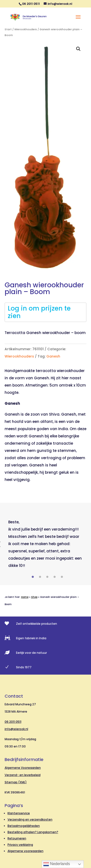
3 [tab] (47, 577)
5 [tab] (62, 577)
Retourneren (17, 838)
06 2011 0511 (13, 722)
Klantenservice (19, 813)
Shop (34, 597)
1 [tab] (33, 577)
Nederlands (57, 864)
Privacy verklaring (20, 845)
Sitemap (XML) (16, 782)
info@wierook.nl (16, 729)
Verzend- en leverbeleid (23, 775)
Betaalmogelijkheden (24, 826)
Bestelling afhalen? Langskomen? (33, 832)
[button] (78, 49)
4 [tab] (55, 577)
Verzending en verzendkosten (30, 819)
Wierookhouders (26, 29)
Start (8, 29)
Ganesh (53, 356)
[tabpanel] (46, 544)
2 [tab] (40, 577)
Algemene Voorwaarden (23, 768)
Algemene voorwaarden (25, 851)
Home (25, 597)
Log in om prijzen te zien (39, 312)
